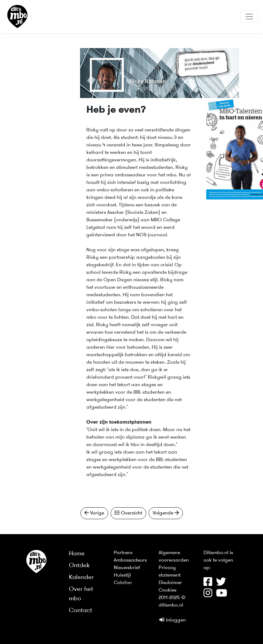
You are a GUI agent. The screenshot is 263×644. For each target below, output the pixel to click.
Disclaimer (170, 583)
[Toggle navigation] (249, 17)
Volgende (166, 513)
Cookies (167, 590)
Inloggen (172, 620)
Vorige (94, 513)
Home (77, 554)
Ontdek (79, 566)
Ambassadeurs (130, 560)
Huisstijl (122, 575)
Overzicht (128, 513)
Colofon (123, 583)
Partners (123, 553)
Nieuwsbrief (127, 568)
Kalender (81, 578)
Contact (81, 611)
